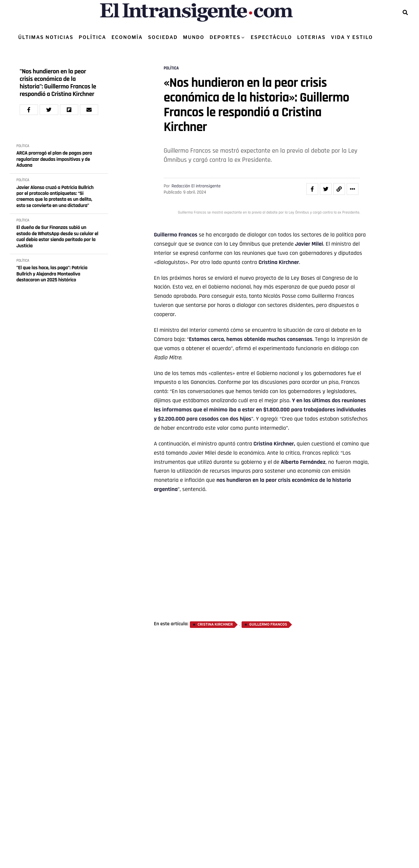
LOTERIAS (311, 37)
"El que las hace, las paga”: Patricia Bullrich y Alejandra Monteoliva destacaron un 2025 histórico (52, 274)
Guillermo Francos (176, 235)
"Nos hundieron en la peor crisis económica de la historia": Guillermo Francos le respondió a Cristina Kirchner (58, 83)
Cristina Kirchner (279, 262)
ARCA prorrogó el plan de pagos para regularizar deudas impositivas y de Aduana (54, 159)
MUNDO (194, 37)
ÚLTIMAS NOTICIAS (46, 37)
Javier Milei (308, 244)
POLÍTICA (92, 37)
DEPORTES (225, 37)
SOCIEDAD (163, 37)
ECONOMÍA (127, 37)
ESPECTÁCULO (271, 37)
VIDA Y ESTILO (352, 37)
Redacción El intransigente (196, 186)
